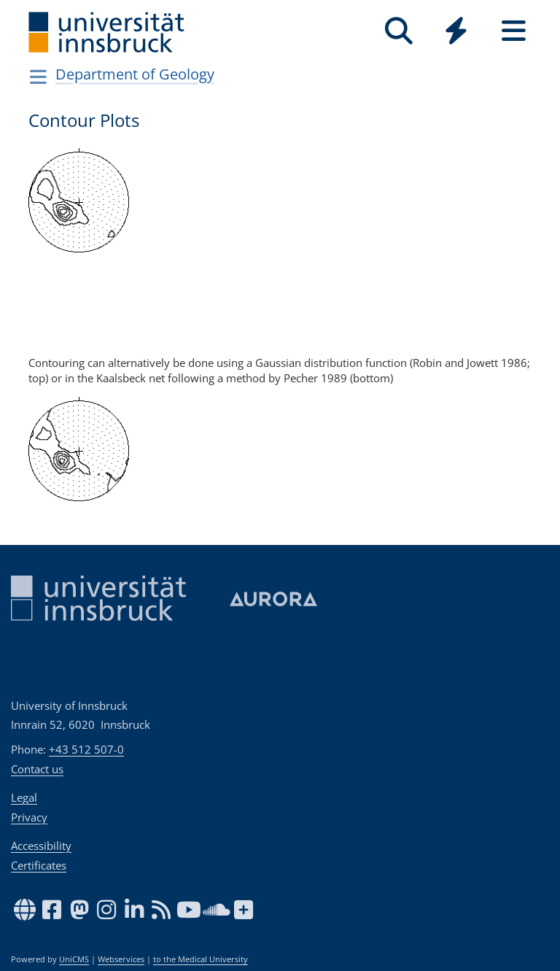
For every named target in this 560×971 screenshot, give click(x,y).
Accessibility (41, 846)
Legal (24, 797)
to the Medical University (201, 959)
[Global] (456, 32)
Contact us (37, 769)
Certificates (39, 865)
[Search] (398, 31)
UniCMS (74, 959)
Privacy (29, 817)
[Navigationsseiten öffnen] (38, 77)
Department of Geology (135, 74)
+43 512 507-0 (86, 749)
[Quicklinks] (456, 31)
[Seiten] (514, 31)
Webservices (121, 959)
